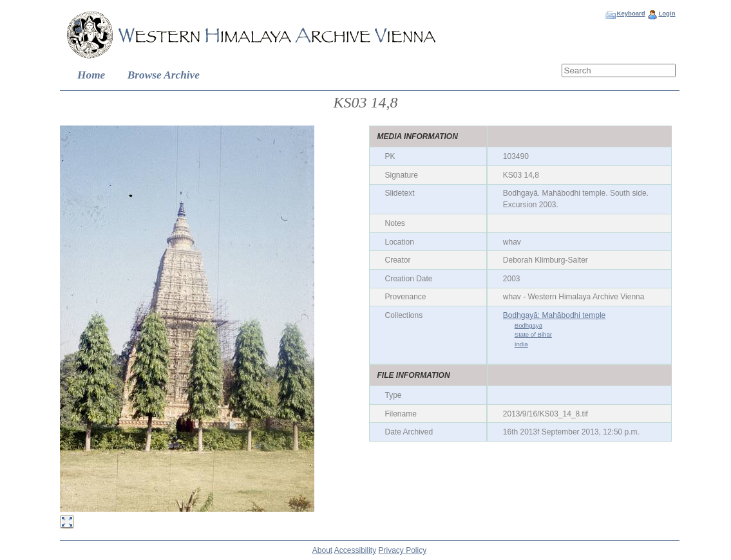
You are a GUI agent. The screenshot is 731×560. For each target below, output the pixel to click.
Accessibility (355, 550)
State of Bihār (533, 334)
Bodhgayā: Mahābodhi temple (554, 315)
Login (667, 13)
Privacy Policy (403, 550)
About (322, 550)
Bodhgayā (528, 325)
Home (91, 75)
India (521, 344)
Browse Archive (164, 75)
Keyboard (631, 13)
